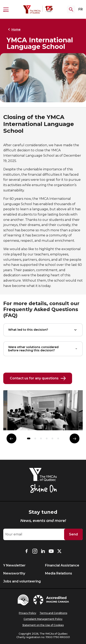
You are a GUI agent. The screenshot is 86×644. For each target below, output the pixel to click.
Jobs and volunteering (22, 581)
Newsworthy (14, 573)
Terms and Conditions (53, 613)
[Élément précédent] (11, 438)
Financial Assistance (62, 565)
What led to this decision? (43, 330)
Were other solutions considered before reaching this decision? (43, 349)
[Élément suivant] (75, 438)
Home (14, 29)
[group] (43, 412)
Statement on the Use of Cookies (43, 625)
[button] (29, 438)
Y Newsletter (14, 565)
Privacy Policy (28, 613)
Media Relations (59, 573)
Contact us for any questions (38, 378)
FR (81, 9)
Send (73, 534)
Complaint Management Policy (43, 619)
